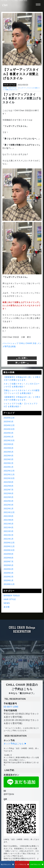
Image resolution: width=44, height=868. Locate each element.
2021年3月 (9, 531)
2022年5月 (9, 497)
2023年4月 (9, 456)
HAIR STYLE (10, 85)
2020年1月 (9, 580)
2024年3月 (9, 433)
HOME (5, 88)
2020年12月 (9, 543)
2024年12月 (9, 425)
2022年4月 (9, 501)
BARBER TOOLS (12, 596)
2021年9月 (9, 516)
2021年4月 (9, 528)
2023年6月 (9, 448)
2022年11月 (9, 475)
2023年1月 (9, 467)
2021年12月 (9, 512)
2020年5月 (9, 565)
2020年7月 (9, 562)
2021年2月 (9, 535)
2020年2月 (9, 577)
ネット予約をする (22, 864)
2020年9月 (9, 554)
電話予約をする (7, 864)
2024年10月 (9, 429)
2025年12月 (9, 418)
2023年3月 (9, 459)
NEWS (7, 603)
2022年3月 (9, 505)
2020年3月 (9, 573)
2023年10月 (9, 441)
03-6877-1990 (11, 707)
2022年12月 (9, 471)
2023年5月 (9, 452)
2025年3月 (9, 422)
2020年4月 (9, 569)
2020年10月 (9, 550)
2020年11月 (9, 546)
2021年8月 (9, 520)
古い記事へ (22, 358)
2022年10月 (9, 478)
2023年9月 (9, 444)
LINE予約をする (37, 864)
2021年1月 (9, 539)
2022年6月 (9, 493)
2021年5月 (9, 524)
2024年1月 (9, 437)
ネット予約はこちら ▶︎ (15, 744)
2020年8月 (9, 558)
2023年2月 (9, 463)
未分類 (7, 607)
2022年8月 (9, 486)
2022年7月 (9, 490)
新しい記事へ (22, 363)
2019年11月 (9, 584)
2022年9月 (9, 482)
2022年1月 (9, 509)
